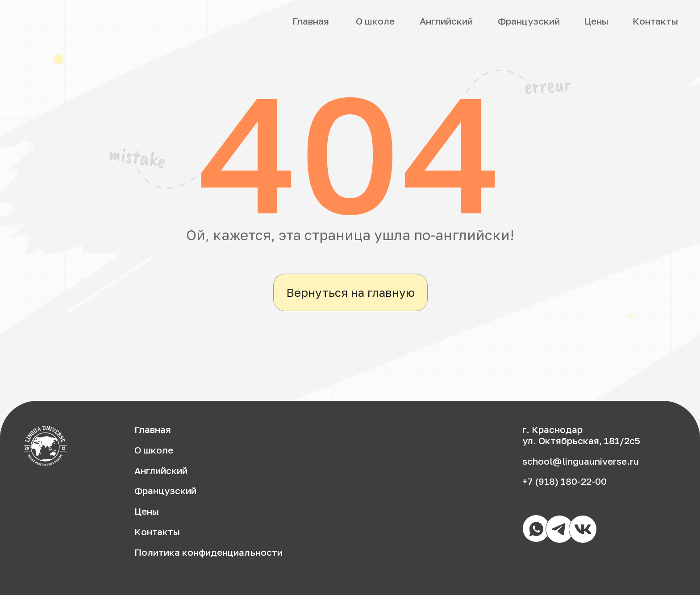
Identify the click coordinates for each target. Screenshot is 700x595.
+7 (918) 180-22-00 (565, 481)
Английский (446, 21)
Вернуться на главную (350, 292)
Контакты (655, 21)
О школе (375, 21)
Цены (596, 21)
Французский (529, 21)
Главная (311, 21)
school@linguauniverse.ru (581, 461)
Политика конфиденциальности (208, 552)
